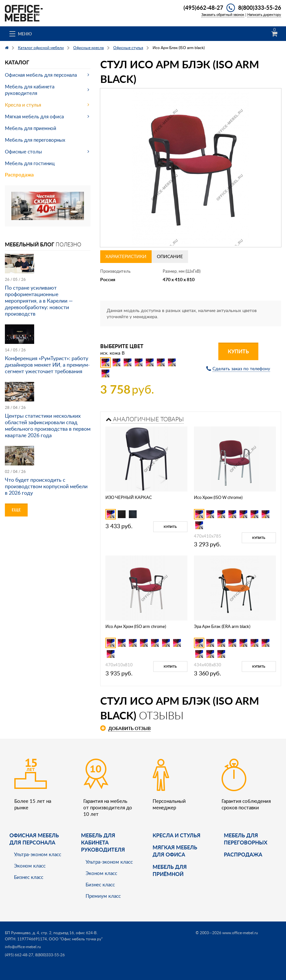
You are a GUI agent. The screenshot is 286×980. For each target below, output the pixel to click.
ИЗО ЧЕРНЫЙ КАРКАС (129, 497)
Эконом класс (30, 866)
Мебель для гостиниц (30, 163)
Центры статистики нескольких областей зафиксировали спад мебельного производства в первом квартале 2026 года (48, 425)
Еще (16, 510)
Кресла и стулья (23, 105)
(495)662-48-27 (203, 7)
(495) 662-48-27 (19, 955)
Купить (238, 351)
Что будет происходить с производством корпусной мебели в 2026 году (46, 486)
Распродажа (19, 175)
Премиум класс (103, 896)
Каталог (17, 62)
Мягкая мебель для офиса (34, 116)
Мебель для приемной (31, 128)
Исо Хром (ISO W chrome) (218, 497)
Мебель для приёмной (170, 870)
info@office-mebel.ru (23, 947)
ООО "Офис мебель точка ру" (76, 939)
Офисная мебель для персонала (41, 75)
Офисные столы (23, 151)
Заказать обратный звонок (223, 14)
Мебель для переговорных (35, 140)
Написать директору (264, 14)
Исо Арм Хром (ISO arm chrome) (136, 626)
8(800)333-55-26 (260, 7)
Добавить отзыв (129, 728)
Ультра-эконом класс (38, 854)
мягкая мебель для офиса (175, 851)
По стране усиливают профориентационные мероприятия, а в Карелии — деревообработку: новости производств (39, 301)
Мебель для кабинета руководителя (30, 90)
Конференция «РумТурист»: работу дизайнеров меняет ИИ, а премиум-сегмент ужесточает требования (47, 365)
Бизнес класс (29, 877)
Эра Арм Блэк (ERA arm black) (222, 626)
